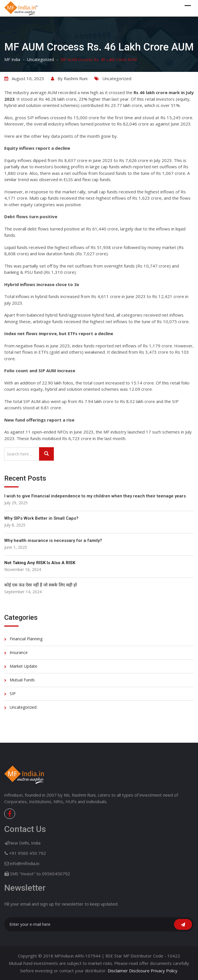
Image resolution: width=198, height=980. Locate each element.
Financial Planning (26, 639)
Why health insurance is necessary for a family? (53, 540)
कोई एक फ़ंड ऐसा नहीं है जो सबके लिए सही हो (41, 585)
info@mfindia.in (25, 863)
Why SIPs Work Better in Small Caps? (41, 518)
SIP (13, 694)
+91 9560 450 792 (27, 853)
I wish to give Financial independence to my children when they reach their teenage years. (96, 496)
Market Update (24, 666)
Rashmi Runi (76, 78)
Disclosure (139, 971)
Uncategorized (117, 78)
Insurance (19, 652)
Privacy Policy (164, 971)
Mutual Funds (22, 680)
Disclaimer (118, 971)
